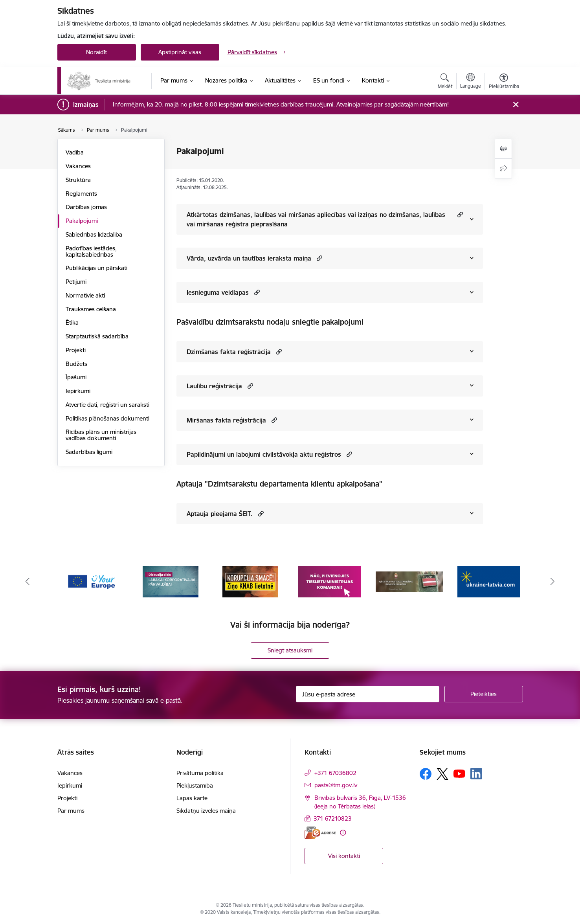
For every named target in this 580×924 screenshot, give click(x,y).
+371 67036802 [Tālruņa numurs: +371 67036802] (335, 773)
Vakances (78, 166)
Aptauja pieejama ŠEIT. (220, 514)
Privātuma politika (200, 773)
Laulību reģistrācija (214, 386)
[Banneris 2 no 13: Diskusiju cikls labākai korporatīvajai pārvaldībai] (171, 581)
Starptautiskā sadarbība (97, 336)
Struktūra (78, 180)
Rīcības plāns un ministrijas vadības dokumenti (101, 435)
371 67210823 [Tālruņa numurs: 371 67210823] (333, 818)
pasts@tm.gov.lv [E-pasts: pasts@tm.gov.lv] (336, 785)
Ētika (72, 322)
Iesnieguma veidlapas (218, 292)
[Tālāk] (553, 582)
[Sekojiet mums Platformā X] (442, 774)
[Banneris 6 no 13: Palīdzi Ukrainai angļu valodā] (489, 581)
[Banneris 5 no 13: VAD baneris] (410, 581)
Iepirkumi (78, 391)
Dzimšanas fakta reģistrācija (229, 352)
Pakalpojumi (82, 221)
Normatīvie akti (85, 295)
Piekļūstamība (195, 785)
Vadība (75, 152)
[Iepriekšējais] (28, 582)
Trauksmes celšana (91, 309)
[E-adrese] (320, 833)
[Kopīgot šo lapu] (503, 168)
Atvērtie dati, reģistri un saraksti (107, 405)
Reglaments (81, 194)
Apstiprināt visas (180, 52)
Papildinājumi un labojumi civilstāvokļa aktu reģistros (264, 454)
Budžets (76, 364)
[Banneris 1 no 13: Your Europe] (91, 581)
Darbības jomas (86, 207)
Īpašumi (76, 377)
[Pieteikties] (484, 694)
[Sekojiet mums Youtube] (459, 773)
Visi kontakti (344, 856)
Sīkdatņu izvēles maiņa (206, 811)
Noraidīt (96, 52)
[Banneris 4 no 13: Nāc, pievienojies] (330, 581)
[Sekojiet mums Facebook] (426, 774)
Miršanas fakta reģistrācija (226, 420)
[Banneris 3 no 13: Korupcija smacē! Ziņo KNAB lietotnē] (250, 581)
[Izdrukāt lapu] (503, 149)
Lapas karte (192, 798)
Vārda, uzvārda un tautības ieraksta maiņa (249, 258)
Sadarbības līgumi (89, 452)
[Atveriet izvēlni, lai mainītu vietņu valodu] (471, 82)
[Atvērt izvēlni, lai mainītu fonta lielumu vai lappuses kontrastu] (504, 82)
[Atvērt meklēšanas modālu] (445, 82)
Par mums (71, 811)
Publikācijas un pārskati (96, 268)
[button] (459, 214)
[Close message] (515, 105)
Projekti (76, 350)
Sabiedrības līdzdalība (94, 234)
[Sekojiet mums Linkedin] (476, 774)
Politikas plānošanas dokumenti (107, 418)
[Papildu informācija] (343, 833)
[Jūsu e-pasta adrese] (368, 694)
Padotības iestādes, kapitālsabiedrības (91, 251)
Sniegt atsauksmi (290, 650)
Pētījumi (76, 282)
